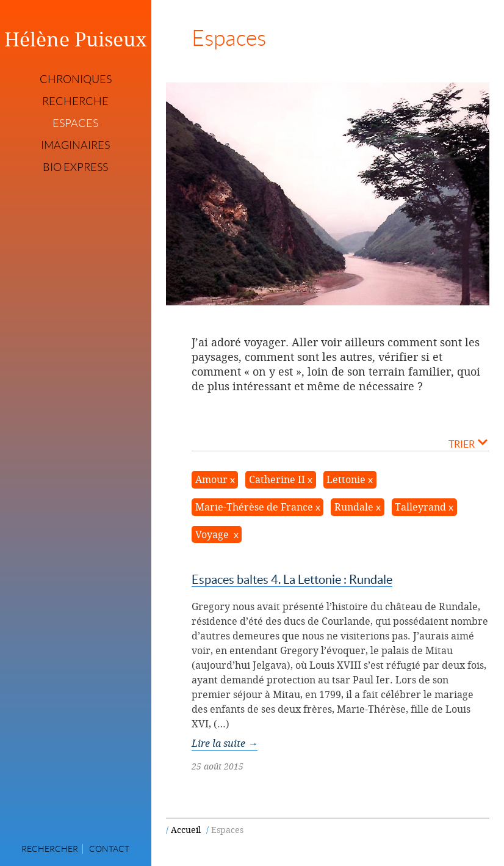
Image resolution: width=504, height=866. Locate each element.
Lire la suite (225, 743)
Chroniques (76, 79)
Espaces (75, 123)
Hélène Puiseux (76, 39)
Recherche (75, 101)
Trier (468, 443)
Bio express (75, 167)
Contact (109, 849)
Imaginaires (75, 145)
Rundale (354, 507)
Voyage (213, 534)
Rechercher (50, 849)
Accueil (186, 830)
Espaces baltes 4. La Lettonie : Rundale (292, 580)
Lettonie (346, 479)
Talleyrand (420, 507)
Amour (211, 479)
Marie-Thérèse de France (254, 507)
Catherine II (277, 479)
